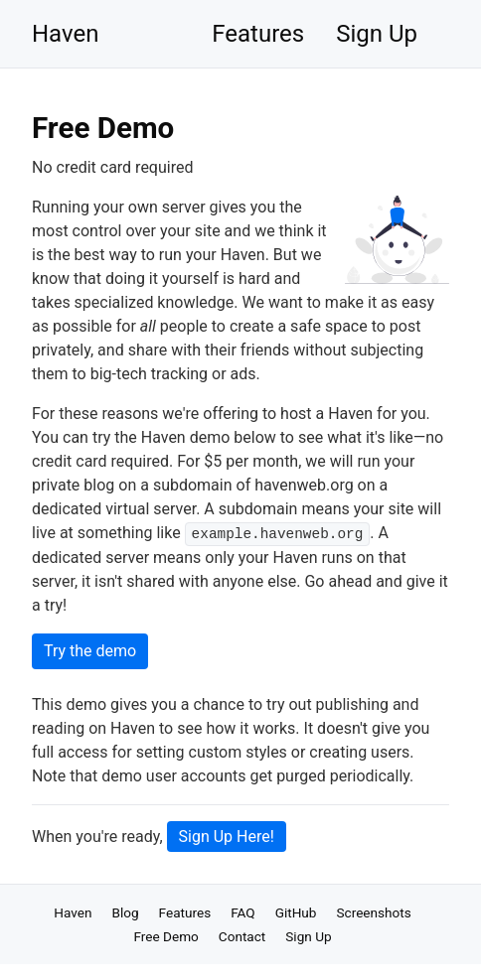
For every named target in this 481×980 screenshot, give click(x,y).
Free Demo (165, 936)
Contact (242, 936)
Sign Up (377, 34)
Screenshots (373, 912)
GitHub (296, 912)
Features (258, 34)
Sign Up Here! (227, 837)
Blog (125, 912)
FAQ (243, 912)
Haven (65, 34)
